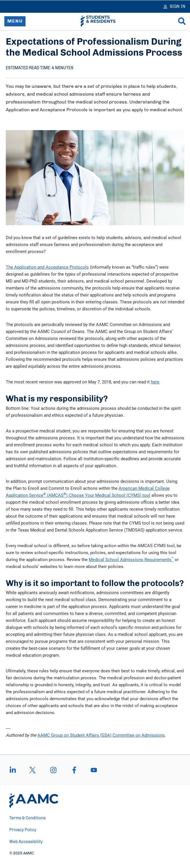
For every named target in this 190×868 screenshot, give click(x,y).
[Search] (182, 21)
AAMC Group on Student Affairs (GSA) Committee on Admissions (101, 735)
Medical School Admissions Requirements (131, 559)
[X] (32, 770)
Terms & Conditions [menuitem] (27, 818)
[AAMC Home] (34, 801)
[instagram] (53, 770)
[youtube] (91, 770)
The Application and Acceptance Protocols (47, 267)
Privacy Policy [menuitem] (23, 830)
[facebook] (74, 770)
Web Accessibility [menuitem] (26, 842)
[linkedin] (16, 770)
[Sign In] (175, 7)
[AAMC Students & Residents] (98, 21)
